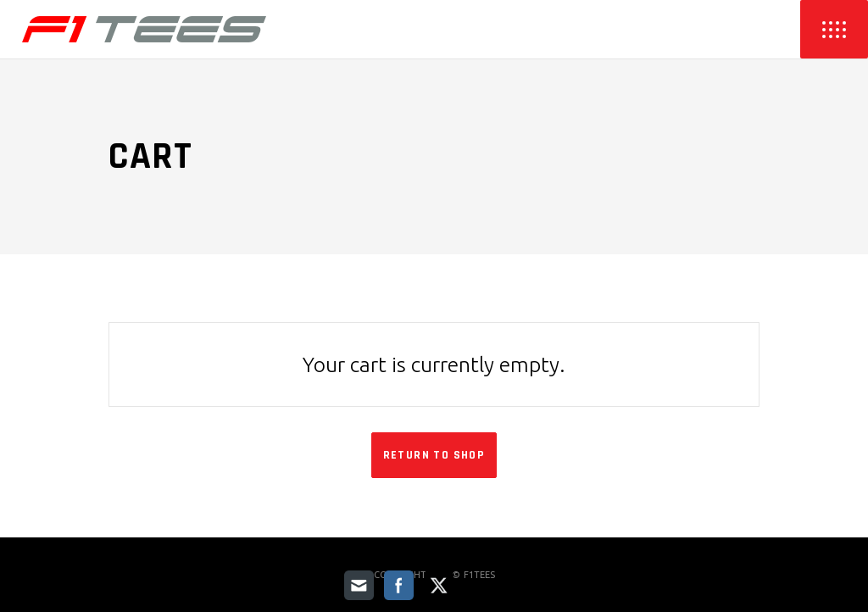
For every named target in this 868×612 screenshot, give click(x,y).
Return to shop (434, 455)
